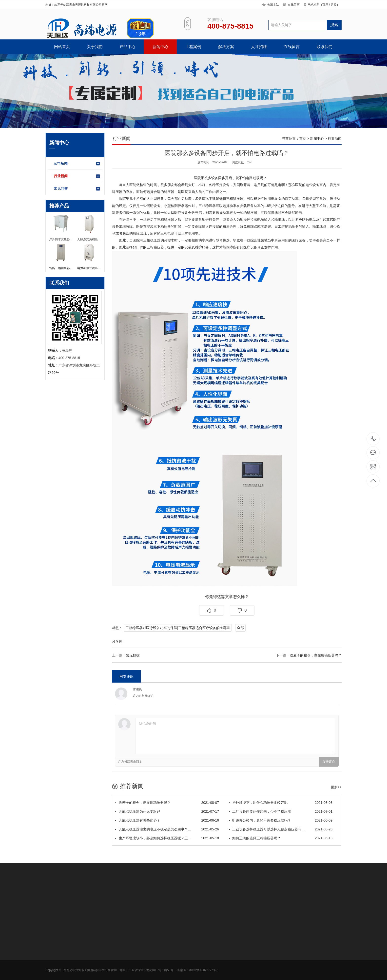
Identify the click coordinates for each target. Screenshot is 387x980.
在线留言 (294, 5)
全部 (240, 628)
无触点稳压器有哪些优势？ (167, 820)
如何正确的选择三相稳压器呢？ (281, 838)
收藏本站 (273, 5)
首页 (303, 138)
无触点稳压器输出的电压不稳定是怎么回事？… (167, 829)
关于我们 (95, 47)
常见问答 (77, 189)
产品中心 (128, 47)
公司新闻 (77, 164)
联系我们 (325, 47)
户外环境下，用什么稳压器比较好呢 (281, 803)
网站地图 (313, 5)
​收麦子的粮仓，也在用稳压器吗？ (316, 655)
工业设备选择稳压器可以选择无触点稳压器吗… (281, 829)
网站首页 (62, 47)
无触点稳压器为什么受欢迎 (167, 811)
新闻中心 (160, 47)
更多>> (336, 787)
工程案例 (193, 47)
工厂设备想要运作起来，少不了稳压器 (281, 811)
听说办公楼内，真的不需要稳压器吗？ (281, 820)
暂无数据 (133, 655)
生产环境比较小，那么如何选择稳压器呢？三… (167, 838)
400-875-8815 (373, 439)
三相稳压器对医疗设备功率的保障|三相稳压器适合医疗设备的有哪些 (178, 628)
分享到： (119, 641)
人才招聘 (259, 47)
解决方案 (226, 47)
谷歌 (334, 5)
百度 (325, 5)
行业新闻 (77, 176)
